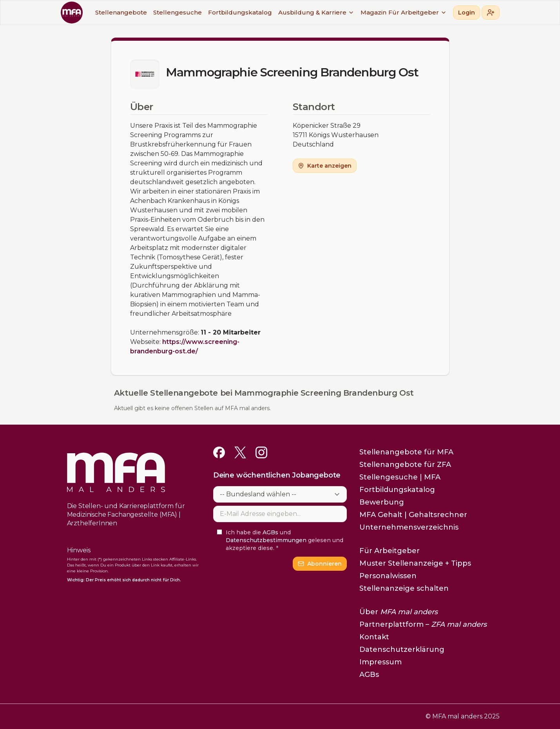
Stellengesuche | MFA (400, 477)
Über (399, 612)
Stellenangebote (121, 12)
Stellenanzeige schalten (404, 588)
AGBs (270, 532)
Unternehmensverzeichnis (409, 527)
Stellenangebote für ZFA (405, 465)
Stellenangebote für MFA (406, 452)
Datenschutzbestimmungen (266, 540)
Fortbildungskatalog (240, 12)
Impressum (381, 662)
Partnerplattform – (423, 624)
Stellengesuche (178, 12)
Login (467, 13)
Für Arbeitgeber (418, 12)
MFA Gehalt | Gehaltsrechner (413, 515)
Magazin (373, 12)
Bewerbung (382, 502)
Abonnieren (320, 564)
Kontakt (374, 637)
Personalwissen (388, 576)
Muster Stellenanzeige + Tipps (415, 563)
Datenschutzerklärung (402, 649)
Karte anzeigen (325, 166)
